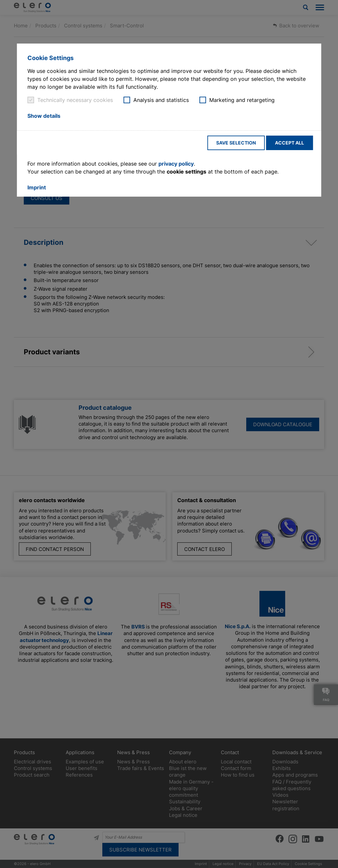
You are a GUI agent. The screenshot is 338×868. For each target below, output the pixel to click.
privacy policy (176, 164)
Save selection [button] (236, 143)
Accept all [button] (289, 143)
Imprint (37, 187)
